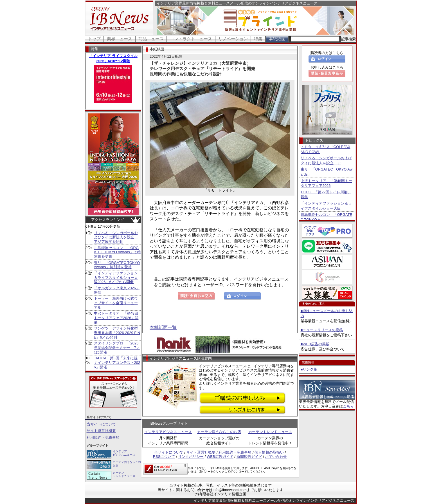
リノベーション (233, 39)
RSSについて (164, 457)
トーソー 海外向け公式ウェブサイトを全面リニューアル (116, 303)
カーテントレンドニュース (270, 432)
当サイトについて (101, 424)
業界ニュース (120, 39)
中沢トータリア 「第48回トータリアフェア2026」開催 (116, 318)
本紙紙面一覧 (163, 327)
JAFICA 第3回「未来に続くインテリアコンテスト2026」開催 (117, 362)
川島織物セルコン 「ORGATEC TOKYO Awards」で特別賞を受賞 (117, 252)
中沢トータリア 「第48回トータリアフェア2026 (326, 183)
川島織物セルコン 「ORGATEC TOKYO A (327, 217)
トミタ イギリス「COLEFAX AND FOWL (326, 149)
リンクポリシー (191, 457)
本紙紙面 (277, 39)
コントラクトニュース (191, 39)
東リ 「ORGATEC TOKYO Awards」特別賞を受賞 (117, 265)
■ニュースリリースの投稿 (322, 330)
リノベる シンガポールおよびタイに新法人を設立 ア (326, 161)
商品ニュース (151, 39)
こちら (348, 406)
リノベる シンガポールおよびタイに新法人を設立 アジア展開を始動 (116, 237)
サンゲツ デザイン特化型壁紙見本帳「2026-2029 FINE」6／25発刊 (117, 333)
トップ (94, 39)
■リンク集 (309, 369)
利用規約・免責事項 (103, 437)
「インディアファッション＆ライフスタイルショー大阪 (326, 206)
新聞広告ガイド (249, 457)
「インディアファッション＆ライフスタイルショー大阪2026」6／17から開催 (116, 277)
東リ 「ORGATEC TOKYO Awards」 (327, 172)
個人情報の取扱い (269, 452)
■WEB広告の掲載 (315, 344)
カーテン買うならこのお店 (219, 432)
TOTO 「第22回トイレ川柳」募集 (326, 195)
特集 (258, 39)
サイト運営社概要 (101, 431)
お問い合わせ (276, 457)
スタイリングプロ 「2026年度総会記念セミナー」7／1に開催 (117, 348)
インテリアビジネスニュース (168, 432)
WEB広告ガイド (220, 457)
